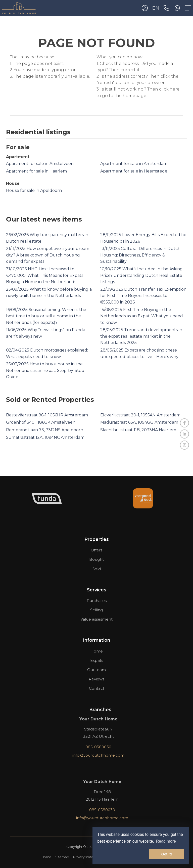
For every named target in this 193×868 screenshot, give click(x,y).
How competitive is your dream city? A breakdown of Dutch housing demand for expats (48, 255)
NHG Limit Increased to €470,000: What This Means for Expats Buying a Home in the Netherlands (45, 275)
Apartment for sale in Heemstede (134, 171)
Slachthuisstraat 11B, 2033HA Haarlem (138, 430)
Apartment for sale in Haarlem (36, 171)
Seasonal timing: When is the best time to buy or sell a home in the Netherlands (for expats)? (46, 316)
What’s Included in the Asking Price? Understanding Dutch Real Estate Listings (141, 275)
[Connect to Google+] (184, 445)
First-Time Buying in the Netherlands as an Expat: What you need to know (142, 316)
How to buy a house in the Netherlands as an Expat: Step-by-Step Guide (45, 370)
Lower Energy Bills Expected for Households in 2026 (144, 238)
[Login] (145, 8)
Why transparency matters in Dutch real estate (47, 238)
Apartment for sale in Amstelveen (40, 164)
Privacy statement (87, 857)
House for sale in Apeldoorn (34, 190)
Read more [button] (166, 841)
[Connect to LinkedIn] (184, 434)
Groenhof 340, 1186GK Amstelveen (41, 422)
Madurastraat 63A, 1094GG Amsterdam (139, 422)
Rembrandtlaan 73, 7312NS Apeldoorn (45, 430)
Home (46, 857)
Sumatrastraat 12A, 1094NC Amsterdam (45, 437)
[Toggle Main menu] (188, 8)
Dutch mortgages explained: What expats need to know (47, 353)
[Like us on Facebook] (184, 423)
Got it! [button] (167, 854)
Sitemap (62, 857)
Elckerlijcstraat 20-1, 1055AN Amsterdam (140, 415)
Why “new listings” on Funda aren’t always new (46, 333)
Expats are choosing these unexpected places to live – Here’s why (139, 353)
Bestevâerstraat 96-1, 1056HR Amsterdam (47, 415)
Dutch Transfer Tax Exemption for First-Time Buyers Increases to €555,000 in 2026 (143, 296)
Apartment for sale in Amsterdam (134, 164)
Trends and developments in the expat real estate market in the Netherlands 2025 (141, 336)
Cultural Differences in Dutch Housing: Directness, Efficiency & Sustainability (140, 255)
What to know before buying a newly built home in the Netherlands (49, 293)
